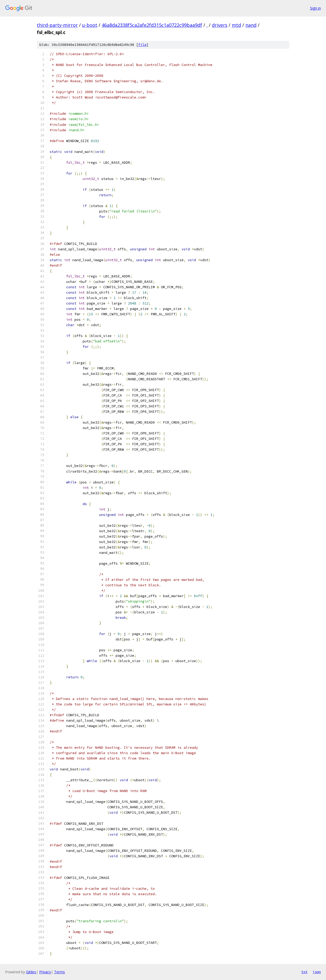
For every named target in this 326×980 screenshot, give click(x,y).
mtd (236, 25)
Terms (59, 972)
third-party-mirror (57, 25)
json (317, 972)
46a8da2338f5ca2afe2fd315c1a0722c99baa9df (152, 25)
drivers (220, 25)
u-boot (90, 25)
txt (304, 972)
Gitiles (31, 972)
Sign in (315, 8)
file (142, 45)
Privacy (45, 972)
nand (251, 25)
